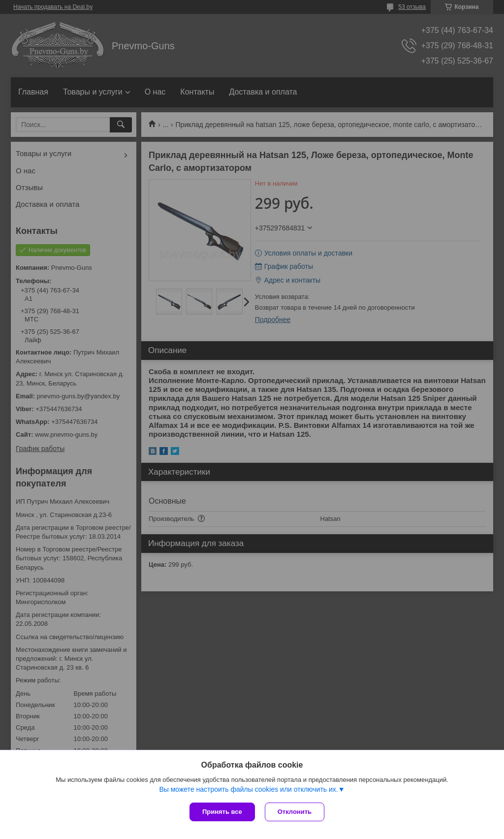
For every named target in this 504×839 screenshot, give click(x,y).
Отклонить (295, 812)
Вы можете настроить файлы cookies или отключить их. (248, 789)
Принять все (222, 812)
